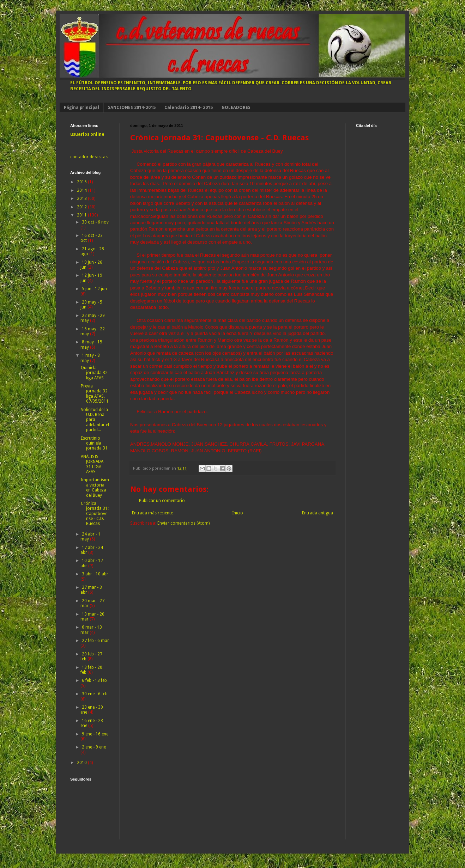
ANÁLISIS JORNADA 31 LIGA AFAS (92, 464)
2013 (82, 198)
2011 (82, 215)
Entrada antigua (318, 513)
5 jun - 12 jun (94, 289)
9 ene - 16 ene (95, 734)
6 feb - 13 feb (94, 680)
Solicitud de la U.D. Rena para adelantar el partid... (95, 420)
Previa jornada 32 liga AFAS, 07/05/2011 (95, 394)
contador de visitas (89, 157)
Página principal (81, 108)
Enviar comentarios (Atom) (183, 523)
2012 (82, 207)
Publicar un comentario (162, 501)
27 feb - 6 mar (95, 641)
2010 (82, 763)
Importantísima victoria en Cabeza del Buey (95, 487)
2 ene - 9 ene (94, 747)
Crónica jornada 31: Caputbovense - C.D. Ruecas (95, 514)
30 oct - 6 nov (95, 222)
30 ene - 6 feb (95, 694)
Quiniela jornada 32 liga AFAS (94, 373)
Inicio (238, 513)
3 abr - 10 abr (95, 574)
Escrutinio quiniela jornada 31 (94, 443)
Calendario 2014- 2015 (189, 108)
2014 (82, 190)
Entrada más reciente (152, 513)
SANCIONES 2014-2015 (132, 108)
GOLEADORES (236, 108)
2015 (82, 182)
